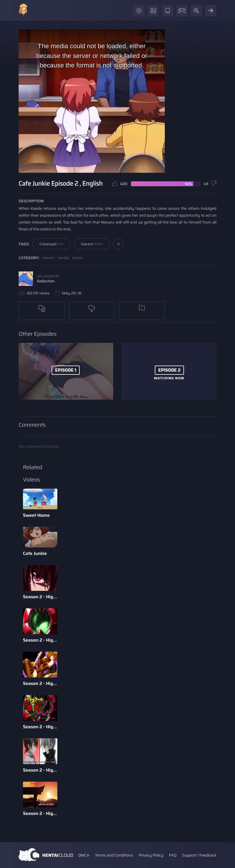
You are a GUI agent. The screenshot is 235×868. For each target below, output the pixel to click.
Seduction (46, 281)
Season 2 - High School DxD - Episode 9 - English (40, 640)
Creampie (52, 244)
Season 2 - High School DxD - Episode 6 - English (40, 597)
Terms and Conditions (114, 855)
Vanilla (63, 258)
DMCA (84, 855)
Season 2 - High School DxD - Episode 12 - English (40, 727)
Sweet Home (36, 515)
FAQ (173, 855)
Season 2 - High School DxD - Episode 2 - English (40, 683)
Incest (77, 258)
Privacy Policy (151, 855)
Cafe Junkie (35, 553)
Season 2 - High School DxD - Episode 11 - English (40, 770)
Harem (92, 244)
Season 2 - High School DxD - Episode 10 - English (40, 813)
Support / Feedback (199, 855)
